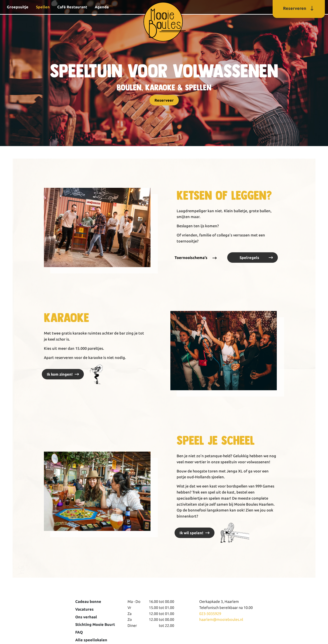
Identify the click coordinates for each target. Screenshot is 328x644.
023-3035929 (210, 614)
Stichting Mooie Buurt (95, 624)
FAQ (79, 632)
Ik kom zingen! (60, 374)
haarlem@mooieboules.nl (221, 619)
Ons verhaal (86, 617)
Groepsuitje (18, 7)
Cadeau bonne (88, 601)
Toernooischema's (191, 258)
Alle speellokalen (91, 640)
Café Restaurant (72, 7)
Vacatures (84, 609)
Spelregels (249, 258)
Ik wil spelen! (191, 533)
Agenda (102, 7)
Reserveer (164, 100)
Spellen (43, 7)
